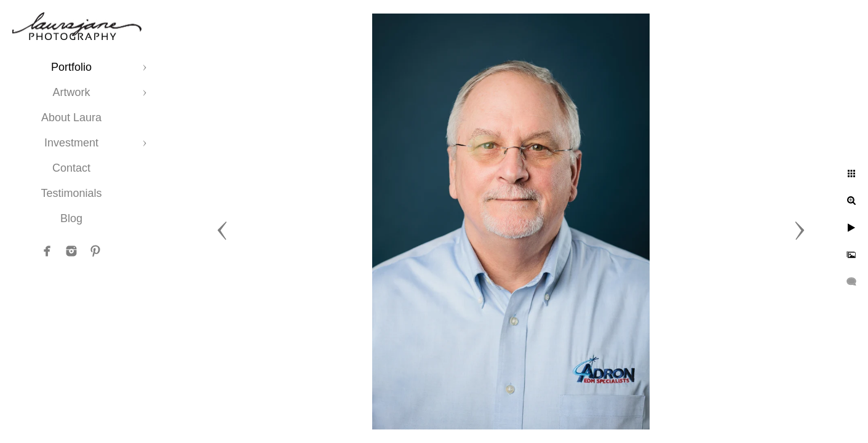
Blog (71, 218)
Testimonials (71, 193)
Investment (71, 143)
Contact (71, 168)
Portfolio (71, 67)
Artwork (71, 92)
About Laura (71, 118)
